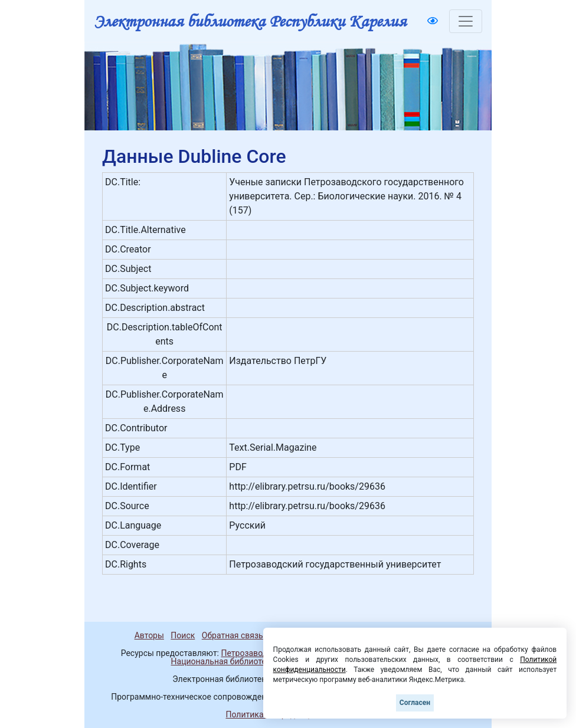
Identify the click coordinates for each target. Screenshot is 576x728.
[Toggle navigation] (466, 21)
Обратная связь (233, 635)
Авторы (149, 635)
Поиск (183, 635)
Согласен (415, 703)
